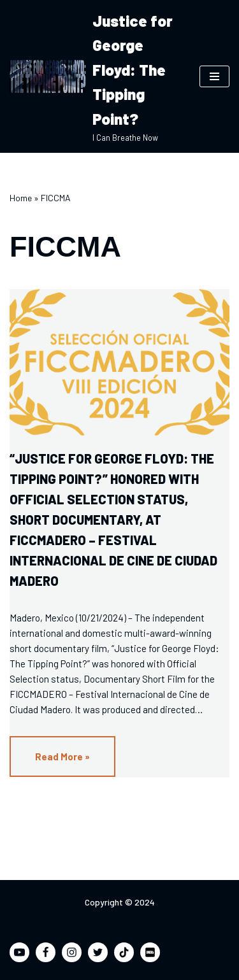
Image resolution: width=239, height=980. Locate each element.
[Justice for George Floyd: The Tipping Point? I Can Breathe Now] (95, 76)
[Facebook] (46, 952)
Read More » (50, 763)
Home (21, 198)
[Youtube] (19, 952)
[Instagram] (72, 952)
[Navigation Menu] (214, 76)
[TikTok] (124, 952)
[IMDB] (150, 952)
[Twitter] (98, 952)
